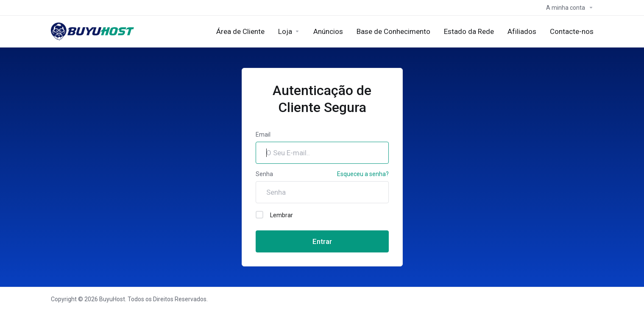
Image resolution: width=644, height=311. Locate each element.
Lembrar (274, 215)
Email (263, 134)
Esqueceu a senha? (363, 174)
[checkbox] (259, 215)
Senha (264, 174)
